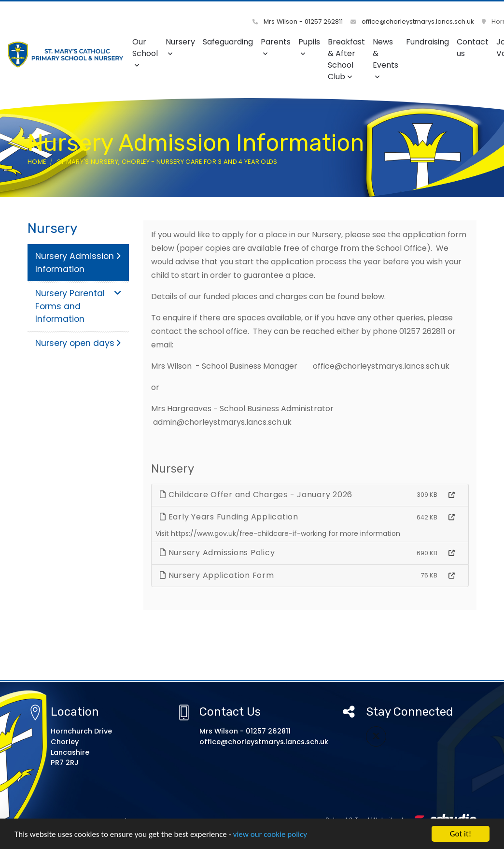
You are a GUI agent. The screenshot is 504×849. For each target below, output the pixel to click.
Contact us (473, 48)
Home (37, 162)
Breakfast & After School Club (346, 59)
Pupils (309, 47)
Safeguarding (228, 42)
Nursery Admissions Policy (217, 553)
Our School (145, 52)
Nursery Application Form (217, 575)
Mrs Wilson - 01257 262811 (298, 22)
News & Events (385, 58)
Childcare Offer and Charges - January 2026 (256, 495)
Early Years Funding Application (229, 517)
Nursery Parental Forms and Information (78, 306)
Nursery (180, 47)
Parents (276, 47)
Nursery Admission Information (78, 262)
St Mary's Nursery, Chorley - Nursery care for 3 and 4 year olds (167, 162)
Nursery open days (78, 343)
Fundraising (427, 42)
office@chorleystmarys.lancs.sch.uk (412, 22)
